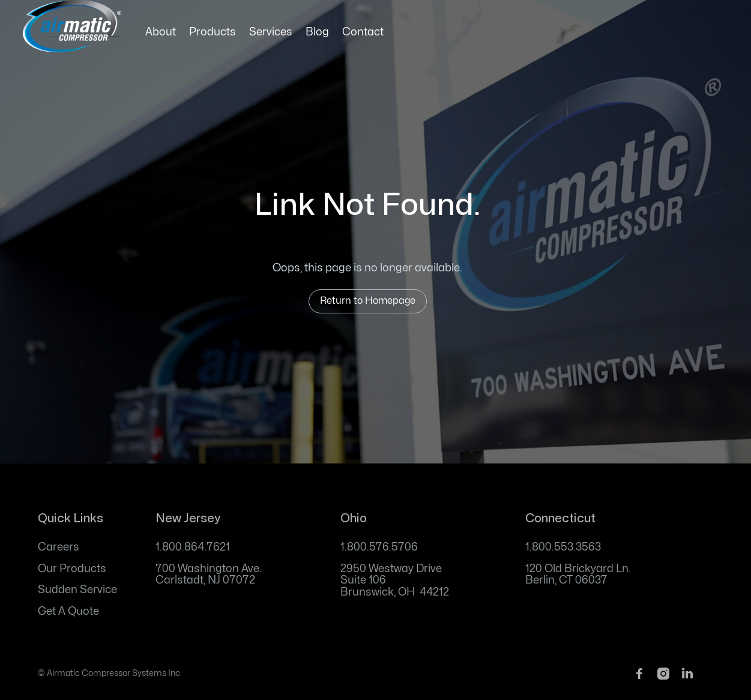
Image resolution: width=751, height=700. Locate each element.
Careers (59, 547)
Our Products (72, 569)
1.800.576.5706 (379, 547)
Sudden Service (77, 590)
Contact (363, 32)
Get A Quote (68, 611)
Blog (317, 32)
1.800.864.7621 (193, 547)
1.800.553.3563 (563, 547)
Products (213, 32)
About (161, 32)
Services (271, 32)
